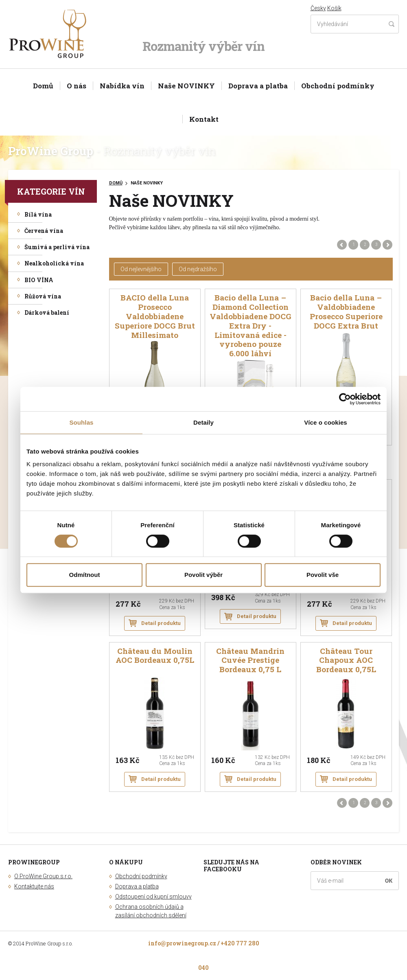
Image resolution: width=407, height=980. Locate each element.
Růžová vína (43, 296)
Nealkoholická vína (54, 263)
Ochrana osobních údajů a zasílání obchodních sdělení (151, 911)
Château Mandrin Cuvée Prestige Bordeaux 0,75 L (250, 661)
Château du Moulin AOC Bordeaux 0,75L (155, 656)
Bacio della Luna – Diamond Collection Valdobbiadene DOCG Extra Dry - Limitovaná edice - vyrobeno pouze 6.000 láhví (251, 326)
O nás (77, 86)
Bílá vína (38, 214)
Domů (43, 86)
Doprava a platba (258, 86)
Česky (318, 8)
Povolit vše (323, 575)
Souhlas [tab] (81, 422)
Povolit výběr (203, 575)
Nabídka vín (122, 86)
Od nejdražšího (198, 269)
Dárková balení (47, 312)
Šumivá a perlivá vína (57, 247)
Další (388, 245)
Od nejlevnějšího (141, 269)
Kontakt (204, 119)
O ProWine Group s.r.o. (43, 876)
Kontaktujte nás (34, 886)
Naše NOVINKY (186, 86)
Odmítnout (85, 575)
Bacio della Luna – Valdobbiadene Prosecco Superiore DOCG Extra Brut (346, 312)
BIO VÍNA (39, 280)
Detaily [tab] (203, 422)
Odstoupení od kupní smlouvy (153, 897)
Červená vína (44, 231)
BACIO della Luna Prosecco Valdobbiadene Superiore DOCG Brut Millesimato (155, 316)
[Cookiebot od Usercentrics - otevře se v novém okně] (345, 399)
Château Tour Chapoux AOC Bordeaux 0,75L (346, 661)
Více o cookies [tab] (326, 422)
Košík (334, 8)
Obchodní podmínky (338, 86)
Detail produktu (161, 623)
